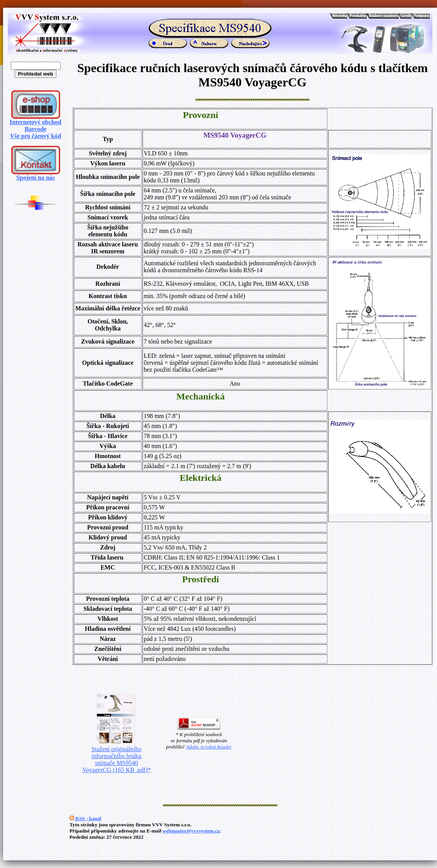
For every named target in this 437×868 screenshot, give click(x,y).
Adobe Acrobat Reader (208, 747)
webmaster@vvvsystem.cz (191, 831)
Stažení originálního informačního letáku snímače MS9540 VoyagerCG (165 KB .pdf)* (116, 757)
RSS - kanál (85, 818)
